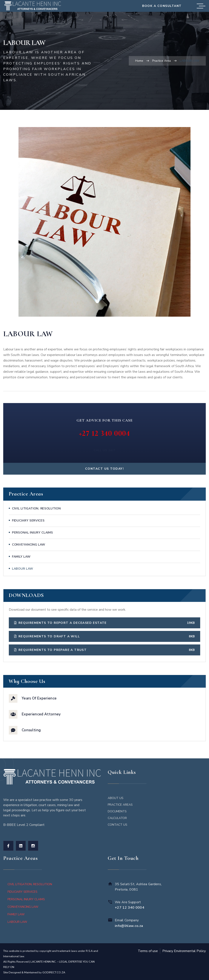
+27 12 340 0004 (105, 433)
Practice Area (161, 61)
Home (139, 61)
